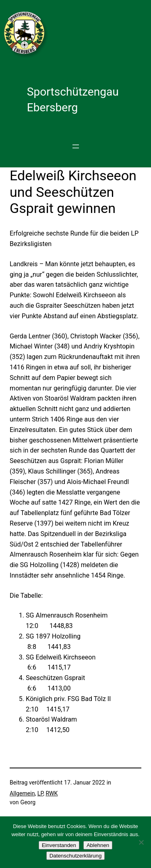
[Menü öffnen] (76, 146)
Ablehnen (98, 845)
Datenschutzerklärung (76, 856)
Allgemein (22, 793)
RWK (52, 793)
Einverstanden (59, 845)
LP (40, 793)
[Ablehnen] (141, 842)
